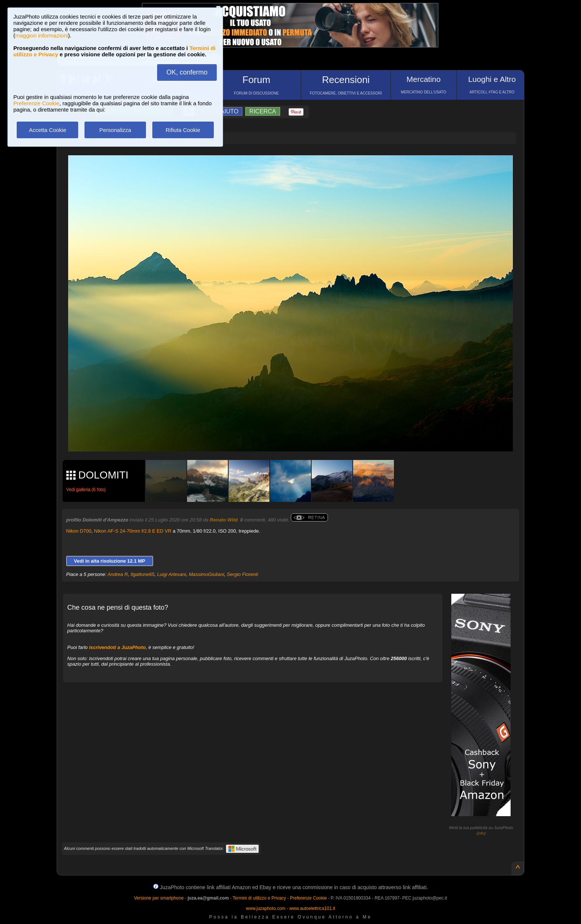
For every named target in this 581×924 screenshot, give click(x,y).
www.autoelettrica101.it (312, 908)
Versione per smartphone (159, 898)
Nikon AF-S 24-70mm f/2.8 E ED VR (133, 531)
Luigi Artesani (172, 574)
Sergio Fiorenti (243, 574)
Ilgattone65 (142, 574)
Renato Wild (224, 520)
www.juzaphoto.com (266, 908)
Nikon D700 (79, 531)
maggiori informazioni (42, 35)
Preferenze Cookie (36, 103)
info (481, 833)
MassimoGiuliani (206, 574)
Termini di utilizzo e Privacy (259, 898)
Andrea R (118, 574)
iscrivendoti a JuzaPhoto (117, 647)
